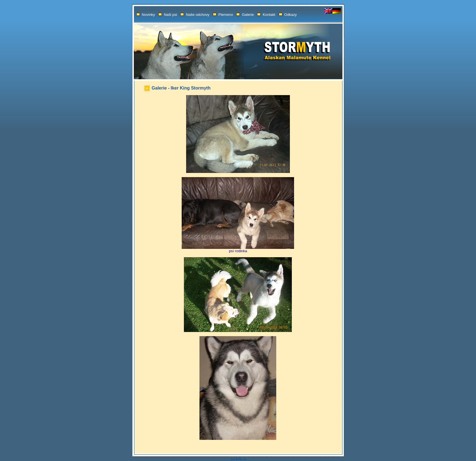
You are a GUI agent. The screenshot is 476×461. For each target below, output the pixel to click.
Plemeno (223, 15)
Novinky (146, 15)
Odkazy (288, 15)
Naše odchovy (195, 15)
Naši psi (168, 15)
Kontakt (266, 15)
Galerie (245, 15)
